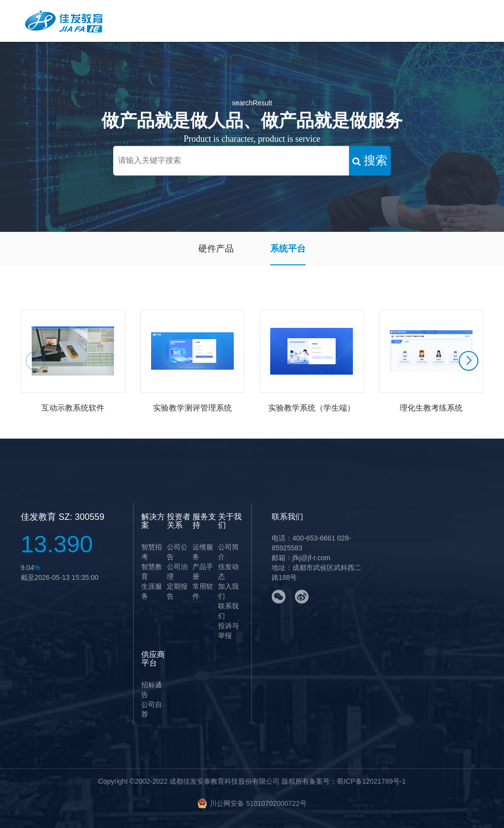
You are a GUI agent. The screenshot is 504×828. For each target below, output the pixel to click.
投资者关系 (239, 63)
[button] (469, 361)
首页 (49, 63)
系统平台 (288, 249)
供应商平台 (62, 104)
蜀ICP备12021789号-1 (371, 781)
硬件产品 (216, 249)
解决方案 (105, 63)
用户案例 (170, 63)
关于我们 (374, 63)
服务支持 (309, 63)
